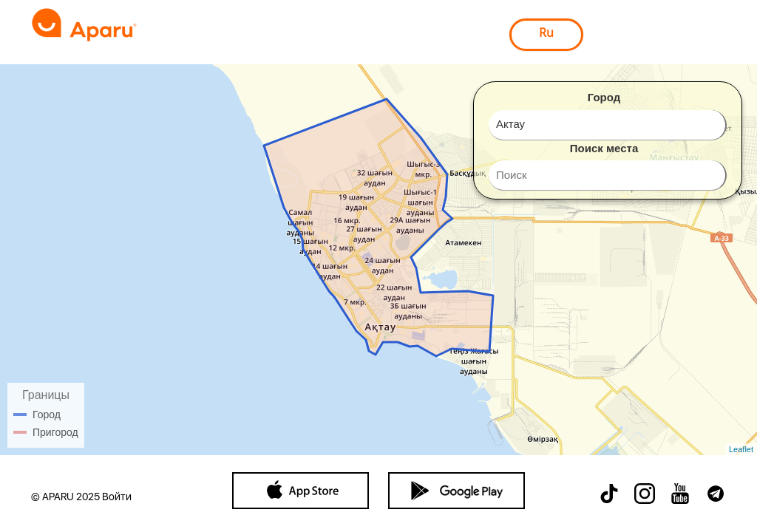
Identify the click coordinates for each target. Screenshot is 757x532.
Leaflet (741, 449)
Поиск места (604, 148)
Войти (117, 497)
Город (604, 97)
